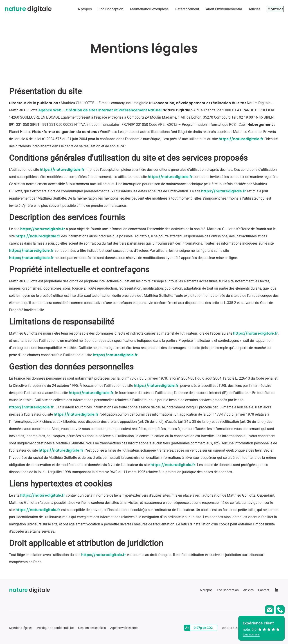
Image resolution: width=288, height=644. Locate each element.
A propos (76, 9)
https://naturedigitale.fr (241, 139)
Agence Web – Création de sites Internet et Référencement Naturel (100, 110)
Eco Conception (102, 9)
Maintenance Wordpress (141, 9)
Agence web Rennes (124, 628)
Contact (271, 9)
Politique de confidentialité (55, 628)
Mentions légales (21, 628)
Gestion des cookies (92, 628)
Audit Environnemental (215, 9)
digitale (28, 9)
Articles (246, 9)
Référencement (179, 9)
